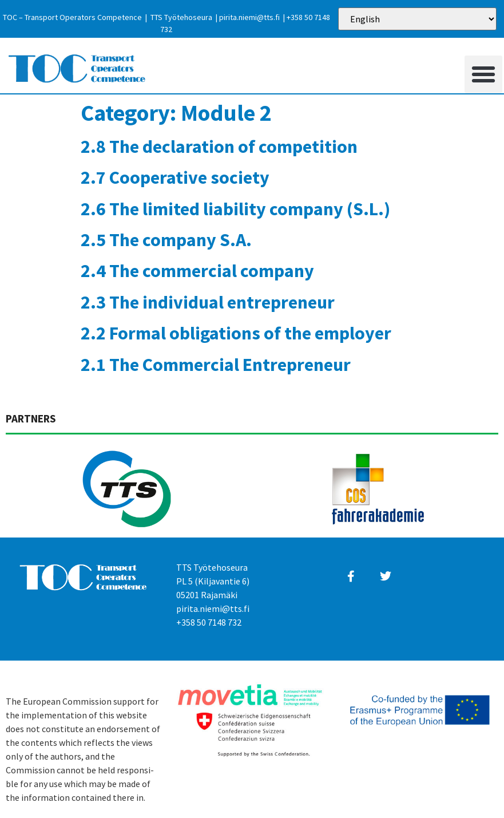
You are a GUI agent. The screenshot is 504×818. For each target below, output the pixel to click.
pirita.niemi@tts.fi (249, 17)
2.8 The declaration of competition (219, 147)
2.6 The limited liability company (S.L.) (235, 209)
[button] (483, 74)
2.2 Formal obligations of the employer (236, 333)
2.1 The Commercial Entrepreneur (216, 365)
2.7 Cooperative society (175, 177)
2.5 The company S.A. (166, 240)
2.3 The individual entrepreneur (208, 302)
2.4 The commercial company (197, 271)
